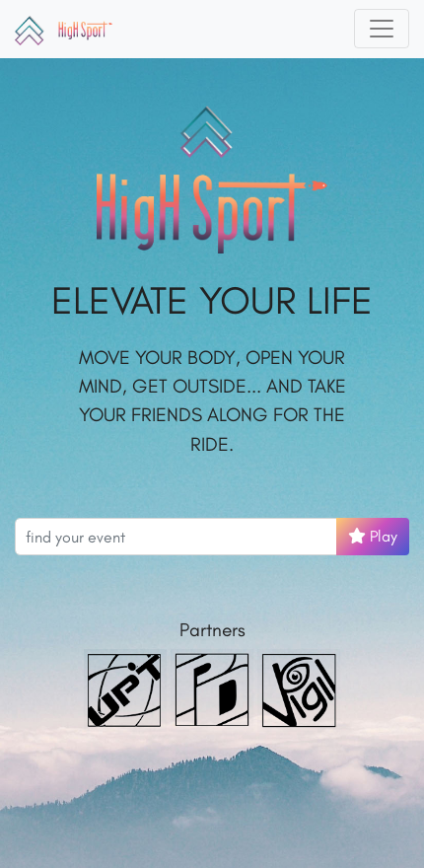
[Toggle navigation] (382, 29)
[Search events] (176, 537)
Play (373, 536)
